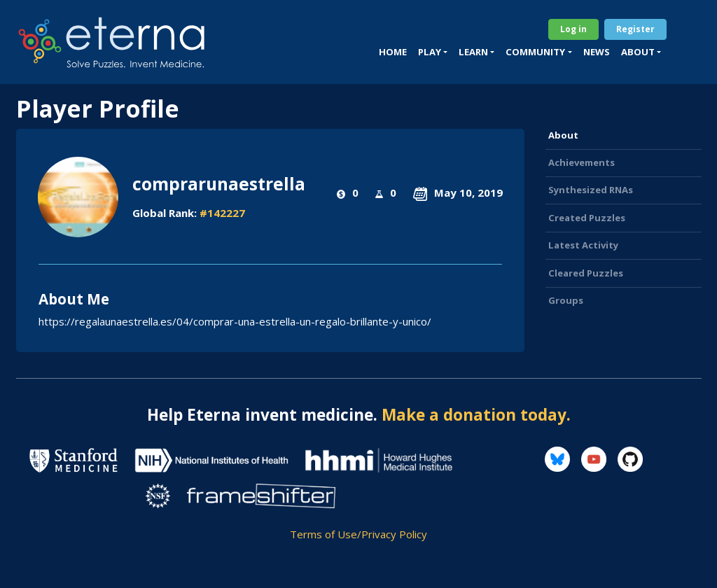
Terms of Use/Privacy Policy (358, 534)
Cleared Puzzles (586, 273)
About (563, 135)
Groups (566, 300)
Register (635, 29)
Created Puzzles (587, 218)
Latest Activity (583, 245)
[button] (433, 52)
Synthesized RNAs (591, 190)
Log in (573, 29)
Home (393, 52)
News (597, 52)
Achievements (582, 162)
